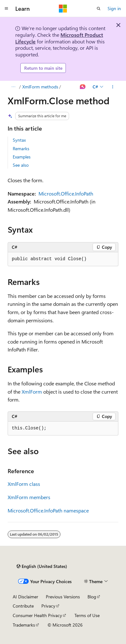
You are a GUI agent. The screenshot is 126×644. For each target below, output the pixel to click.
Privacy (48, 606)
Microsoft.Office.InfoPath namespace (48, 510)
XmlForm (32, 392)
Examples (22, 157)
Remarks (21, 148)
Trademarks (24, 625)
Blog (92, 597)
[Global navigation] (6, 9)
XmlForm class (24, 484)
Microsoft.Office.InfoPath (66, 193)
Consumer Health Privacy (37, 615)
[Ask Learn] (83, 87)
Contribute (23, 606)
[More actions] (113, 87)
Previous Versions (63, 597)
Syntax (19, 140)
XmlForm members (29, 497)
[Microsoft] (63, 9)
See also (21, 165)
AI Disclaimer (25, 597)
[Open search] (99, 9)
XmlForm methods (40, 87)
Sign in (114, 8)
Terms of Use (87, 615)
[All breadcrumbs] (13, 87)
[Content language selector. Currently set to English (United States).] (42, 566)
